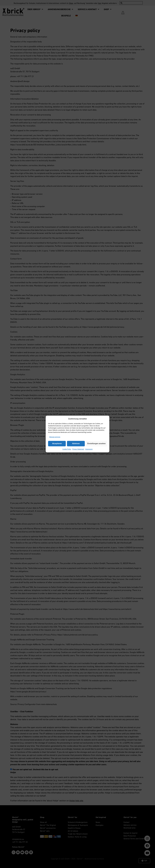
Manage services (55, 437)
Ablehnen (76, 444)
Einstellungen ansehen (96, 444)
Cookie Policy (67, 449)
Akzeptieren (57, 444)
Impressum (89, 449)
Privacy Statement (78, 449)
